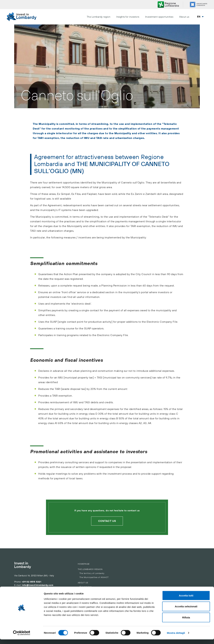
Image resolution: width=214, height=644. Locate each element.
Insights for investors (128, 17)
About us (184, 17)
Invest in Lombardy (23, 565)
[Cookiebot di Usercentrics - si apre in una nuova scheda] (22, 637)
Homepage (84, 564)
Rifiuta (186, 622)
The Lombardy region (99, 17)
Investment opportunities (159, 17)
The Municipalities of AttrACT (94, 577)
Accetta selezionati (186, 611)
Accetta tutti (186, 600)
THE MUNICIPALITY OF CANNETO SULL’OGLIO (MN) (102, 168)
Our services (86, 587)
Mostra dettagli (176, 637)
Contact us (107, 521)
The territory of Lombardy (92, 573)
